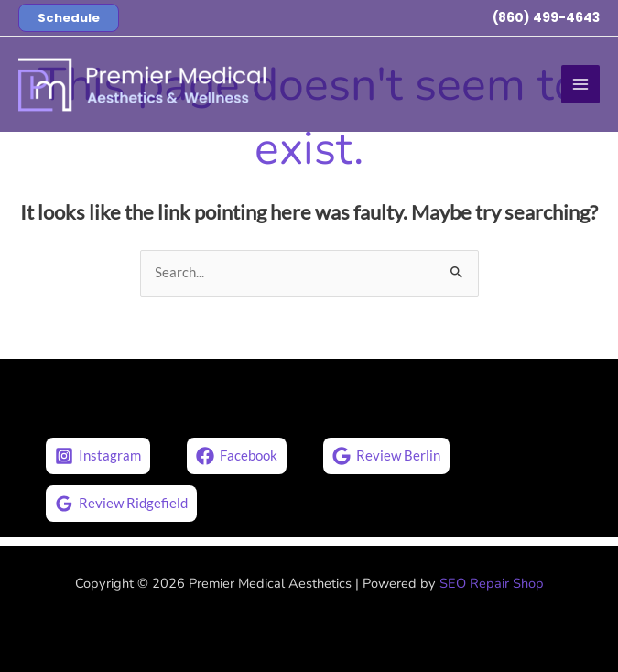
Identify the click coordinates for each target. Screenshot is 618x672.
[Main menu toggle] (580, 84)
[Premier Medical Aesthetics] (142, 85)
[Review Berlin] (386, 456)
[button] (69, 18)
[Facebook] (237, 456)
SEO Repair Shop (492, 583)
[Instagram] (98, 456)
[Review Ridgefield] (121, 504)
